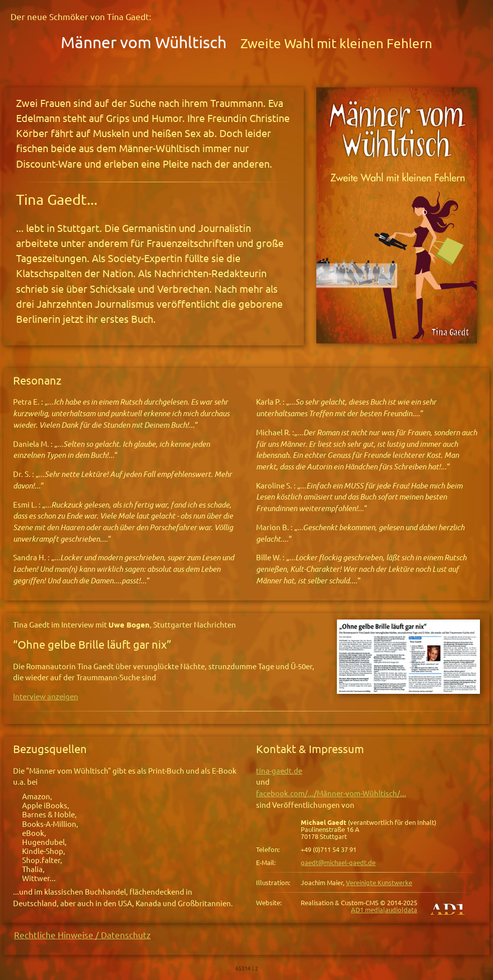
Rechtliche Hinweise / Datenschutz (82, 935)
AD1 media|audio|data (384, 910)
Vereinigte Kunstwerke (379, 883)
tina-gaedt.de (279, 771)
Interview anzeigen (46, 697)
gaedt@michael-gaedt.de (338, 863)
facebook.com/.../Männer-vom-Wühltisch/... (331, 793)
